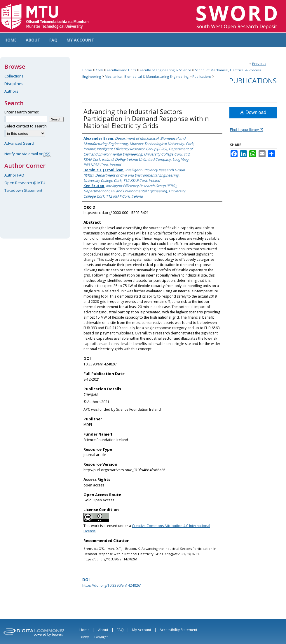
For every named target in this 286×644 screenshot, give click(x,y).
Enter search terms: (22, 112)
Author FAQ (14, 175)
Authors (11, 91)
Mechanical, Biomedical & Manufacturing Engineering (147, 76)
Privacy (84, 637)
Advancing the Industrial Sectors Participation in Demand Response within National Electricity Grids (146, 118)
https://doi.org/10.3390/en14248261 (112, 585)
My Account (142, 630)
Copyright (101, 637)
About (103, 630)
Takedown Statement (23, 190)
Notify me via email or (27, 154)
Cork (99, 70)
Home (87, 70)
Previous (259, 64)
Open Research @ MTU (25, 183)
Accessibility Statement (178, 630)
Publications (202, 76)
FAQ (120, 630)
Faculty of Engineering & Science (165, 70)
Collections (14, 76)
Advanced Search (20, 143)
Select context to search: (26, 126)
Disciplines (14, 84)
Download (253, 112)
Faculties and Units (121, 70)
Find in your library (247, 130)
